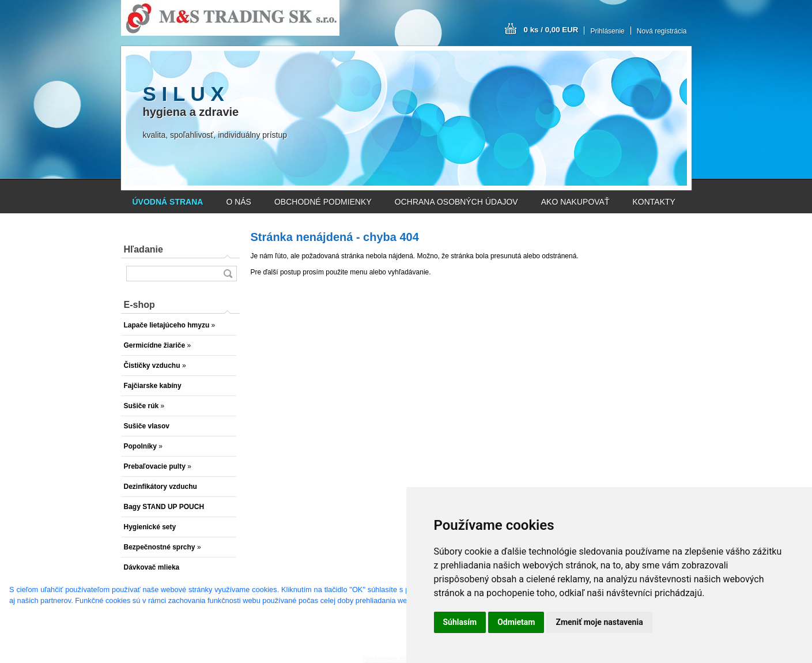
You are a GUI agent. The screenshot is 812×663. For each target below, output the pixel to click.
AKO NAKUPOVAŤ (575, 202)
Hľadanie (143, 249)
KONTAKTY (654, 202)
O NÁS (239, 202)
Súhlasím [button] (460, 622)
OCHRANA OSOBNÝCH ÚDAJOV (456, 202)
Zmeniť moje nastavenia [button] (599, 622)
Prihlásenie (607, 31)
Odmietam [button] (516, 622)
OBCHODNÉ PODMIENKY (323, 202)
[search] (228, 274)
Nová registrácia (662, 31)
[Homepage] (168, 202)
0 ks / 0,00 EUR (551, 30)
